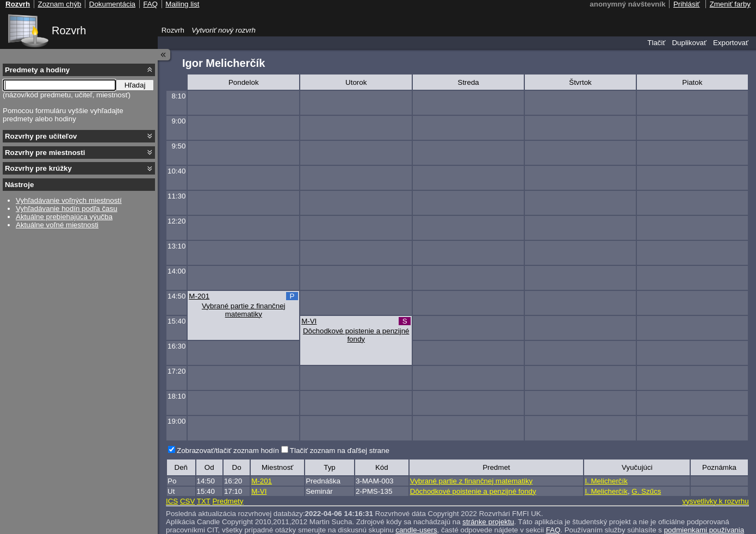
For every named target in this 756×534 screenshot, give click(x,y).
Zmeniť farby (730, 4)
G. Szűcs (646, 491)
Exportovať (731, 43)
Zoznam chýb (59, 4)
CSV (187, 501)
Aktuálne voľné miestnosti (57, 225)
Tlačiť (656, 43)
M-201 (199, 296)
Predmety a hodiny (37, 70)
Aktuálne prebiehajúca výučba (64, 217)
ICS (172, 501)
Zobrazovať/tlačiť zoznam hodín (228, 451)
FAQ (150, 4)
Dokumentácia (112, 4)
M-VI (309, 321)
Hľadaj (135, 85)
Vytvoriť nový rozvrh (224, 30)
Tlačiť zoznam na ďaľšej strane (340, 451)
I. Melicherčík (606, 481)
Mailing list (182, 4)
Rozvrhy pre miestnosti (45, 153)
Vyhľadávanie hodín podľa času (67, 209)
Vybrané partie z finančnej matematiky (244, 310)
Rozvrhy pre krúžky (38, 168)
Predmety (228, 501)
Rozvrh (69, 30)
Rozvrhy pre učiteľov (41, 136)
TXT (204, 501)
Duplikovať (689, 43)
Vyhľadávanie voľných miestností (69, 200)
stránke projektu (488, 522)
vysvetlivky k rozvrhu (715, 501)
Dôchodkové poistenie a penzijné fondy (356, 335)
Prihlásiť (687, 4)
